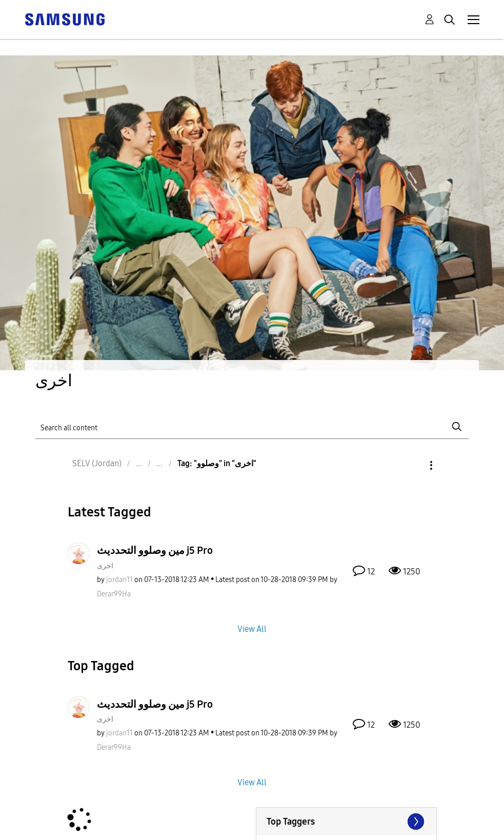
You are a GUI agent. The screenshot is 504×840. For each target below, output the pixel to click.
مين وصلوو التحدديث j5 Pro (155, 550)
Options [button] (414, 465)
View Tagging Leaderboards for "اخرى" (346, 822)
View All (252, 628)
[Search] (252, 427)
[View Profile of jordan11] (119, 580)
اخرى (105, 566)
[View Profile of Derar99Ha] (114, 594)
